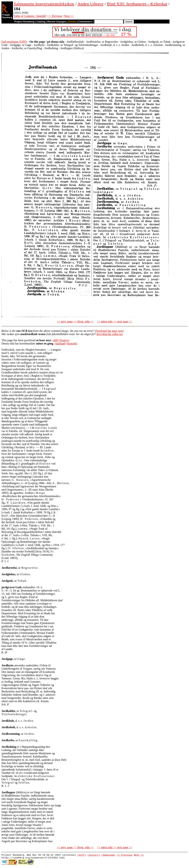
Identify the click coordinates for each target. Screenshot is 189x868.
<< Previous (55, 16)
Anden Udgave (91, 4)
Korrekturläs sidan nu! (110, 334)
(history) (64, 340)
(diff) (56, 340)
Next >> (69, 16)
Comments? (85, 22)
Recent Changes (57, 22)
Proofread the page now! (109, 331)
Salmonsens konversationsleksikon (44, 4)
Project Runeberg (24, 22)
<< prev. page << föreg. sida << (75, 321)
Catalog (41, 22)
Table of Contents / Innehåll (30, 16)
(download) (108, 855)
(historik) (72, 343)
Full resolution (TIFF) (14, 42)
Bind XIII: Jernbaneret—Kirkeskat (137, 4)
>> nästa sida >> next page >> (115, 321)
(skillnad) (60, 343)
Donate (72, 22)
